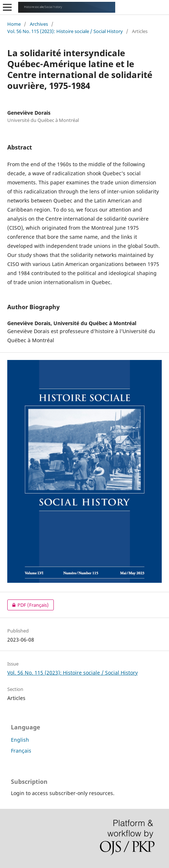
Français (21, 751)
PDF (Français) (28, 605)
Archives (39, 24)
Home (14, 24)
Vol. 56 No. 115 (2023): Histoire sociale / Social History (65, 31)
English (20, 740)
